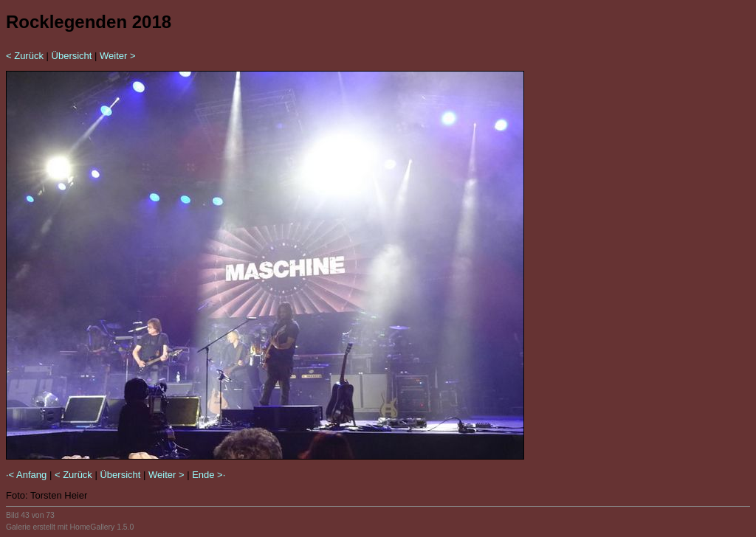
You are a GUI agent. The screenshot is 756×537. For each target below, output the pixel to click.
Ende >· (209, 475)
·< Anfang (26, 475)
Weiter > (118, 56)
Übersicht (72, 56)
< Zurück (25, 56)
